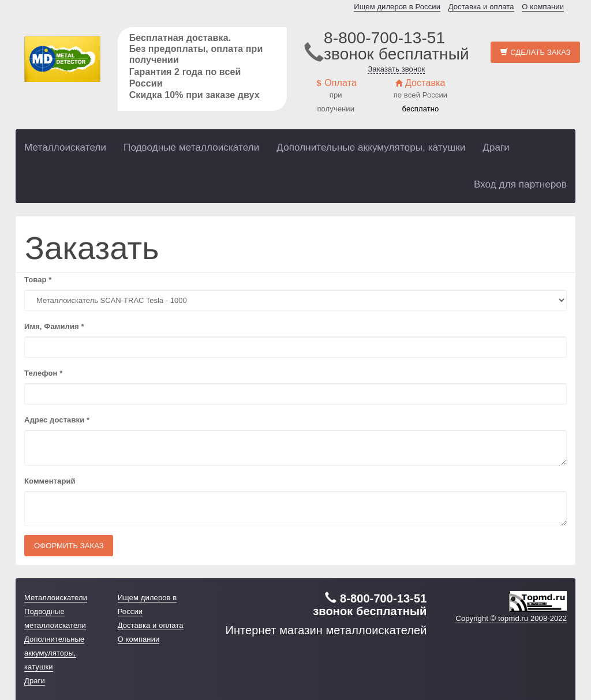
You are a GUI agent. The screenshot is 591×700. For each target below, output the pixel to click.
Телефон (43, 373)
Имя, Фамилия (54, 326)
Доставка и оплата (481, 7)
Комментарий (50, 481)
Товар (38, 280)
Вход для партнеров (520, 184)
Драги (496, 147)
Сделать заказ (535, 52)
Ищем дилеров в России (397, 7)
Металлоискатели (65, 147)
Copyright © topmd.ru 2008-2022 (511, 618)
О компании (543, 7)
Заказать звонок (396, 69)
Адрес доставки (57, 420)
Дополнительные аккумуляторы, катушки (371, 147)
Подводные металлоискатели (191, 147)
